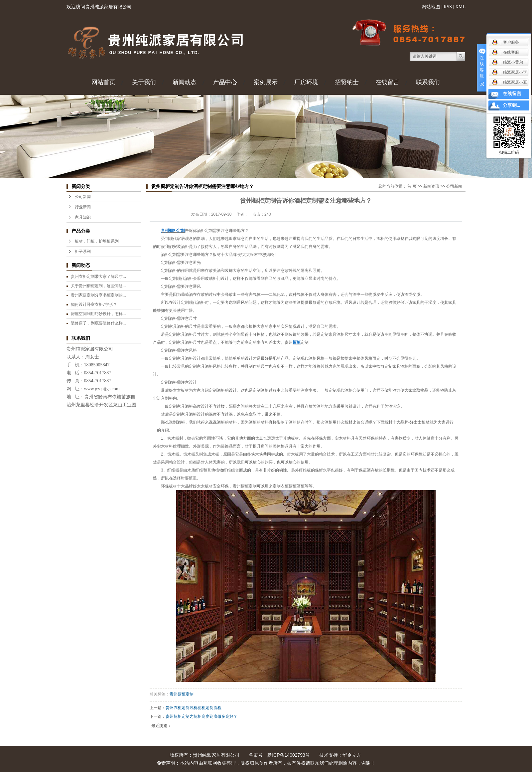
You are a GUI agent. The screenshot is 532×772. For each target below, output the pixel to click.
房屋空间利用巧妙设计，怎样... (98, 314)
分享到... (512, 105)
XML (460, 7)
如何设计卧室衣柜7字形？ (94, 304)
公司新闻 (83, 197)
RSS (448, 7)
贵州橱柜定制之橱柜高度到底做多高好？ (201, 716)
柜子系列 (83, 252)
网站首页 (103, 82)
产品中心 (225, 82)
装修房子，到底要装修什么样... (98, 323)
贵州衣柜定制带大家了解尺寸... (98, 277)
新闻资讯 (431, 186)
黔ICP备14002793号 (289, 755)
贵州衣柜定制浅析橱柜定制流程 (194, 708)
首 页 (412, 186)
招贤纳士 (347, 82)
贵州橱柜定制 (182, 694)
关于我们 (144, 82)
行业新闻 (83, 207)
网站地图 (431, 7)
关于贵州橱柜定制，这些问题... (98, 286)
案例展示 (266, 82)
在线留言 (387, 82)
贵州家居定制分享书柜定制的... (98, 295)
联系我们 (428, 82)
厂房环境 (306, 82)
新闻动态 (185, 82)
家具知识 (83, 217)
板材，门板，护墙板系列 (97, 241)
